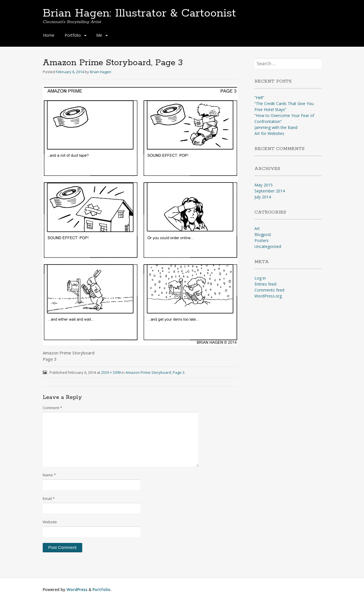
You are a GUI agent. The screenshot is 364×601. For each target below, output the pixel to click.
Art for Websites (269, 133)
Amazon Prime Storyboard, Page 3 (155, 372)
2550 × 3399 (111, 372)
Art (257, 228)
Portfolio (73, 35)
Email (49, 499)
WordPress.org (268, 296)
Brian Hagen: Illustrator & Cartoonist (139, 13)
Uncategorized (268, 246)
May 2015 (264, 185)
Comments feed (269, 290)
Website (50, 522)
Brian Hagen (101, 72)
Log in (260, 278)
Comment (52, 408)
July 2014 (263, 197)
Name (49, 475)
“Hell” (259, 98)
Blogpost (263, 234)
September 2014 (270, 191)
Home (49, 35)
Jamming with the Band (276, 127)
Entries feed (265, 284)
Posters (262, 240)
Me (99, 35)
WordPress (77, 589)
